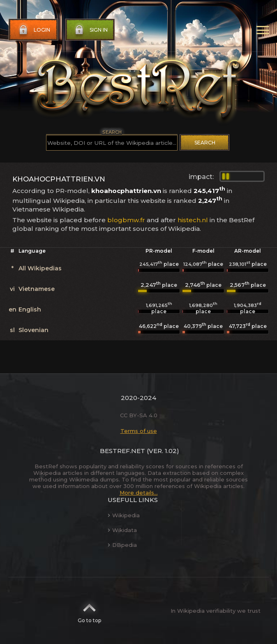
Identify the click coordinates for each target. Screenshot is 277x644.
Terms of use (139, 431)
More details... (139, 493)
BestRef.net (122, 451)
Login (34, 30)
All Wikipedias (40, 268)
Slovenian (33, 330)
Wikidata (122, 530)
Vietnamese (37, 289)
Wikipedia (124, 515)
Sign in (90, 30)
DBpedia (122, 545)
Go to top (89, 611)
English (30, 309)
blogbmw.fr (126, 220)
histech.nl (193, 220)
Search (205, 143)
